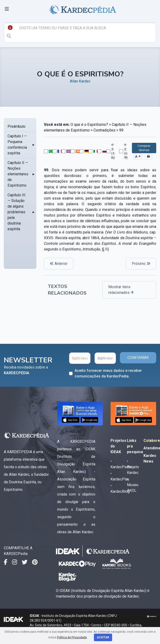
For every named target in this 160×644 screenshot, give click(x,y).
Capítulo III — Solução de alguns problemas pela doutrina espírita (17, 212)
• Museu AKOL (133, 485)
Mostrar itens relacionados (121, 290)
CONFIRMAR (138, 358)
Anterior (59, 264)
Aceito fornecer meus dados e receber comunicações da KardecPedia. (108, 373)
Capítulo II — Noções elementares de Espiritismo (18, 174)
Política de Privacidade (72, 637)
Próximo (141, 264)
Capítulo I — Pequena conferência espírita (17, 145)
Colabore (152, 441)
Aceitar (103, 637)
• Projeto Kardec (133, 467)
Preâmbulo (17, 126)
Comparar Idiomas (144, 148)
